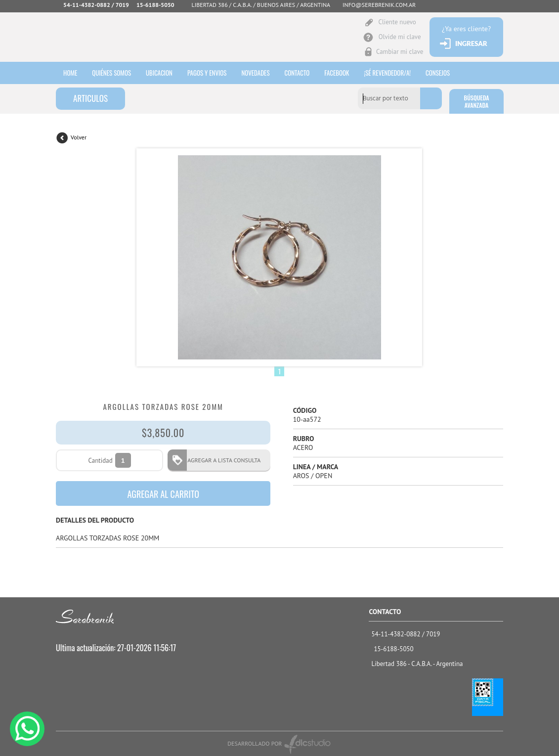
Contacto (297, 73)
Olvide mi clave (399, 37)
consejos (438, 73)
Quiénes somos (111, 73)
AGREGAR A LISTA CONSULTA (221, 460)
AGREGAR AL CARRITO (163, 494)
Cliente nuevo (397, 22)
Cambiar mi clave (399, 52)
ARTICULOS (90, 98)
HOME (70, 73)
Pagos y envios (207, 73)
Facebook (337, 73)
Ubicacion (159, 73)
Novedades (255, 73)
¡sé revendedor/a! (388, 73)
